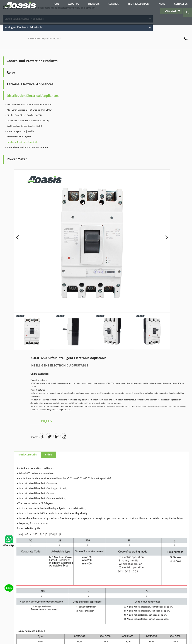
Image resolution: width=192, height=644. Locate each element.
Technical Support (128, 4)
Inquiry (139, 159)
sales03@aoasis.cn (145, 492)
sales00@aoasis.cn (75, 492)
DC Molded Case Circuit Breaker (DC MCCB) (28, 142)
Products (93, 4)
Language (178, 4)
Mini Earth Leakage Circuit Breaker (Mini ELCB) (25, 129)
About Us (78, 4)
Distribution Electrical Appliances (24, 107)
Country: (135, 517)
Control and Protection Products (25, 61)
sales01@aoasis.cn (99, 492)
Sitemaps (178, 637)
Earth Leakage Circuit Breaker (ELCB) (25, 147)
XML (187, 637)
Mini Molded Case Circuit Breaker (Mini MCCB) (25, 120)
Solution (107, 4)
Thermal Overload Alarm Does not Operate (27, 168)
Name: (67, 508)
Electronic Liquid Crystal (19, 158)
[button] (62, 80)
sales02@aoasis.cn (122, 492)
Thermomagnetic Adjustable (20, 152)
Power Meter (17, 180)
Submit (124, 546)
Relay (11, 76)
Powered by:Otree (147, 637)
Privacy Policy (165, 637)
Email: (67, 518)
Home (67, 4)
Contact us (159, 4)
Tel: (134, 508)
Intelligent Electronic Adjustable (22, 163)
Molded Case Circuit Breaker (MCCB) (25, 136)
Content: (68, 527)
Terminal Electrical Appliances (21, 90)
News (146, 4)
